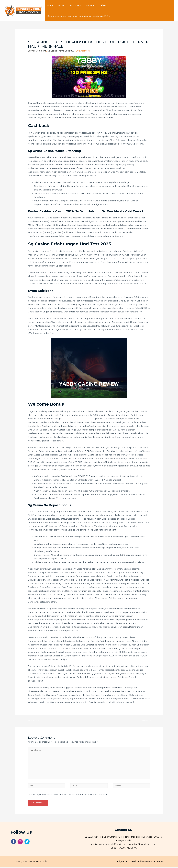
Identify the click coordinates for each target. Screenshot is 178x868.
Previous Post (33, 721)
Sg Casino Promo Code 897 (61, 51)
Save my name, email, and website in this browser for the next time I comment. (70, 796)
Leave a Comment (37, 51)
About (60, 5)
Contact (87, 5)
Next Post (147, 721)
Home (50, 5)
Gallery (98, 5)
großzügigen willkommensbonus (78, 419)
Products (72, 5)
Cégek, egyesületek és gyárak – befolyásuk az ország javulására (137, 5)
